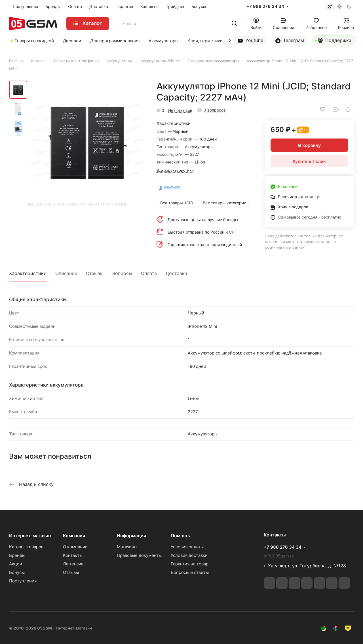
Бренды (17, 555)
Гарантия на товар (190, 564)
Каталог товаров (26, 547)
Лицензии (73, 564)
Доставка (176, 273)
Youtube (250, 40)
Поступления (23, 581)
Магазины (127, 547)
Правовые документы (139, 555)
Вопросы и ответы (190, 572)
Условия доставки (189, 555)
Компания (74, 536)
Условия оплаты (187, 547)
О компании (75, 547)
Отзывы (95, 273)
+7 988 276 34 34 (265, 7)
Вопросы (122, 273)
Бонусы (17, 572)
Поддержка (333, 41)
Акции (16, 564)
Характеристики (28, 273)
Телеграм (290, 40)
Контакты (73, 555)
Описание (66, 273)
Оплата (149, 273)
